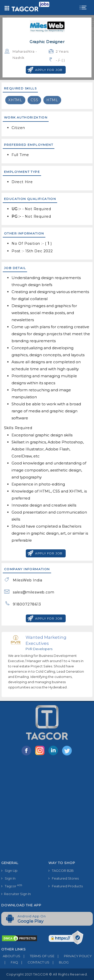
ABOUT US (11, 956)
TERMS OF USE (37, 956)
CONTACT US (34, 962)
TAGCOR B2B (61, 871)
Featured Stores (64, 878)
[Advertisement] (47, 809)
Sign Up (9, 871)
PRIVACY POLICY (73, 956)
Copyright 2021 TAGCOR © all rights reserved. (47, 974)
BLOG (59, 962)
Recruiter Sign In (16, 894)
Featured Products (66, 886)
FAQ (10, 962)
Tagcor (12, 886)
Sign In (8, 878)
